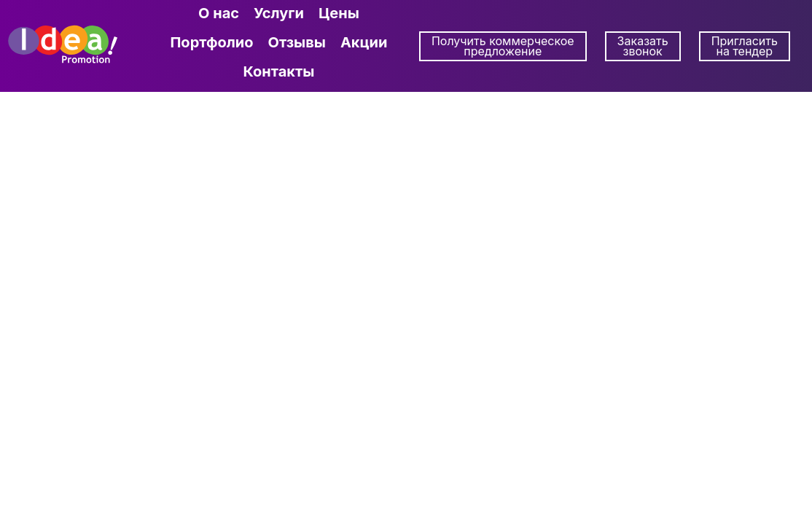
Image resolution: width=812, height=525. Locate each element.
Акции (364, 42)
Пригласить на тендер (745, 46)
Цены (339, 13)
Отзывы (297, 42)
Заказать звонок (643, 46)
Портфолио (211, 42)
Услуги (279, 13)
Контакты (278, 71)
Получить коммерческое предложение (503, 46)
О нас (219, 13)
